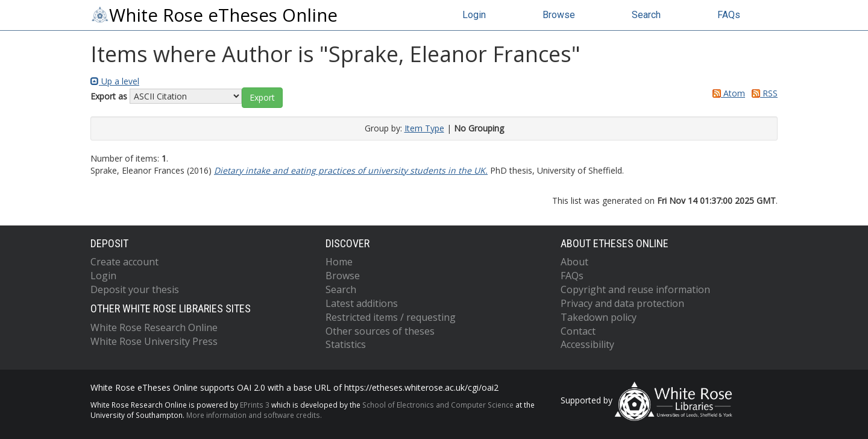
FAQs (729, 15)
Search (646, 15)
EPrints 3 (255, 405)
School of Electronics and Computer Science (438, 405)
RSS (763, 93)
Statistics (346, 344)
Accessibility (587, 344)
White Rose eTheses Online (214, 15)
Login (474, 15)
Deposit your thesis (135, 289)
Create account (124, 262)
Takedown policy (599, 317)
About (574, 262)
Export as (109, 96)
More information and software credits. (254, 415)
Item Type (424, 128)
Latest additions (362, 303)
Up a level (115, 81)
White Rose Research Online (154, 327)
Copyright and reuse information (635, 289)
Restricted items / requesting (391, 317)
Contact (578, 331)
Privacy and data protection (622, 303)
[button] (262, 98)
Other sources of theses (380, 331)
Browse (559, 15)
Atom (727, 93)
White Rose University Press (154, 341)
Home (339, 262)
